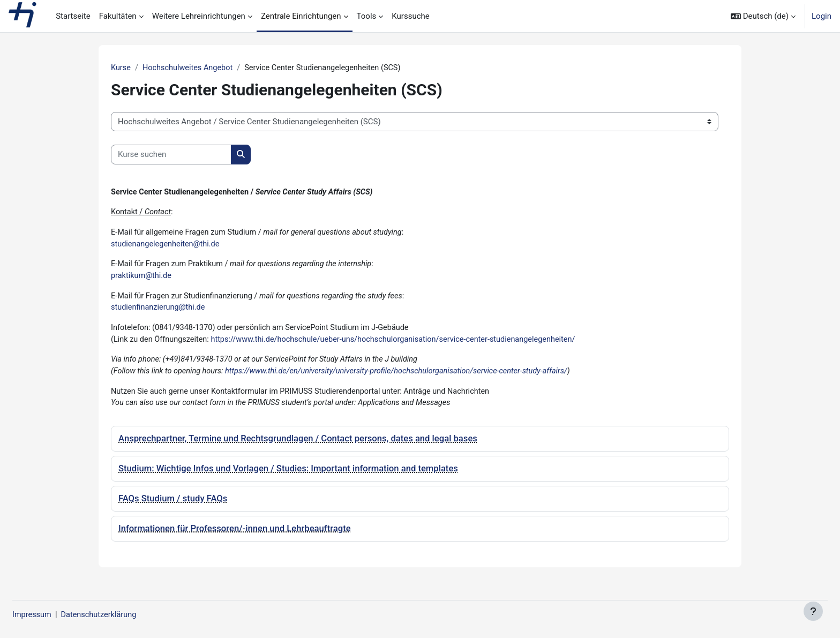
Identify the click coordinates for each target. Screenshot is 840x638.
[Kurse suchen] (171, 155)
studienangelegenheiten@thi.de (167, 246)
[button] (763, 16)
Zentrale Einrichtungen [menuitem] (301, 16)
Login (822, 16)
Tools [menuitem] (367, 16)
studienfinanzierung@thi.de (160, 311)
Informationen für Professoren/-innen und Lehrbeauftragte (235, 535)
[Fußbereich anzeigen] (813, 611)
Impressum (58, 615)
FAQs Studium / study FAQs (173, 505)
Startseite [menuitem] (73, 16)
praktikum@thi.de (142, 279)
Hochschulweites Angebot (190, 68)
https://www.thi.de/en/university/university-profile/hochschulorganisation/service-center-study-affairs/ (407, 377)
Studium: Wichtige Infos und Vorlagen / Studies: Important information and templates (288, 475)
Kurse (121, 68)
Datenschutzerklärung (127, 615)
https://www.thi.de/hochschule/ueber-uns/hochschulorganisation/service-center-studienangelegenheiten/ (404, 344)
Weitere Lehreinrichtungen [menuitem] (199, 16)
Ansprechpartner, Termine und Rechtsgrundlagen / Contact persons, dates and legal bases (298, 445)
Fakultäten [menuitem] (118, 16)
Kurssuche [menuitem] (410, 16)
